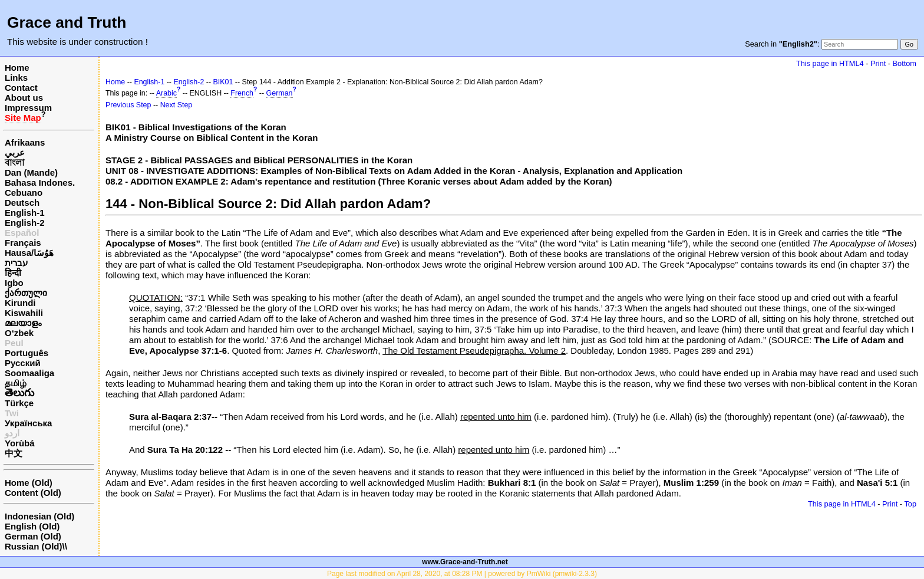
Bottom (905, 63)
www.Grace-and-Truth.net (465, 562)
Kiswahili (24, 313)
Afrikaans (25, 142)
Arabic (166, 93)
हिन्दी (13, 273)
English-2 (25, 223)
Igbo (14, 283)
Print (878, 63)
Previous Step (128, 105)
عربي (15, 152)
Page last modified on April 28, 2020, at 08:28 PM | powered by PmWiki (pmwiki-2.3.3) (462, 574)
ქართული (26, 293)
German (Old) (33, 536)
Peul (14, 343)
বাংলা (14, 162)
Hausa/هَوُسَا (29, 253)
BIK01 (223, 82)
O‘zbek (19, 333)
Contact (21, 88)
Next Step (176, 105)
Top (910, 504)
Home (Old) (29, 483)
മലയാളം (23, 323)
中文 (14, 453)
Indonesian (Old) (39, 516)
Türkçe (19, 403)
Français (23, 243)
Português (27, 353)
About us (24, 98)
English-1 (25, 213)
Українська (28, 423)
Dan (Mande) (31, 172)
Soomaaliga (29, 373)
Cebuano (24, 193)
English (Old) (32, 526)
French (242, 93)
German (280, 93)
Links (16, 78)
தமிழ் (16, 383)
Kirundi (20, 303)
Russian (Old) (34, 546)
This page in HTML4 (830, 63)
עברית (16, 263)
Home (17, 68)
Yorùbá (20, 443)
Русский (23, 363)
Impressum (28, 108)
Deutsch (22, 203)
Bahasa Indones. (40, 182)
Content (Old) (33, 493)
